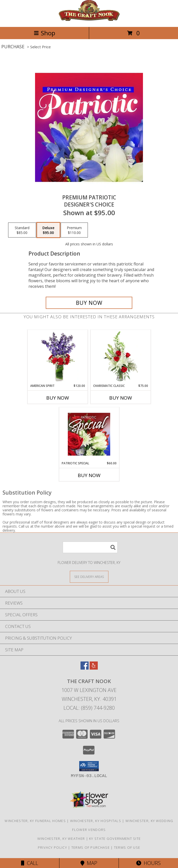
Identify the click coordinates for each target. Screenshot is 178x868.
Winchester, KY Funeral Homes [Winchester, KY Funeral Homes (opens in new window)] (35, 821)
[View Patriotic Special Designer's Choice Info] (89, 434)
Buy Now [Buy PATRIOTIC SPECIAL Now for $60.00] (89, 475)
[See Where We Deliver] (89, 577)
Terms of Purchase (91, 847)
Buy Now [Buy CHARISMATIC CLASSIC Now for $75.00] (121, 398)
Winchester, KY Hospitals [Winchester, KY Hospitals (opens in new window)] (96, 821)
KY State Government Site (115, 839)
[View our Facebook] (85, 668)
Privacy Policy (52, 847)
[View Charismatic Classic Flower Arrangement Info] (120, 357)
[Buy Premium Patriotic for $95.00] (89, 303)
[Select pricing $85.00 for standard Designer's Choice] (22, 230)
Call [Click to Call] (30, 863)
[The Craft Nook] (89, 19)
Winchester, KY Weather (61, 839)
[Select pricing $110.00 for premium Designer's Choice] (74, 230)
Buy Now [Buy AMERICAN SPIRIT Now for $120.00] (58, 398)
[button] (89, 766)
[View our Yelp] (94, 668)
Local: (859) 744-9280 (89, 708)
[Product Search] (90, 547)
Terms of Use (127, 847)
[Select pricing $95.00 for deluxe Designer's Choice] (48, 230)
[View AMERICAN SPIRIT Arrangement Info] (58, 357)
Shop (44, 33)
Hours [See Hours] (148, 863)
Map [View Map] (89, 863)
